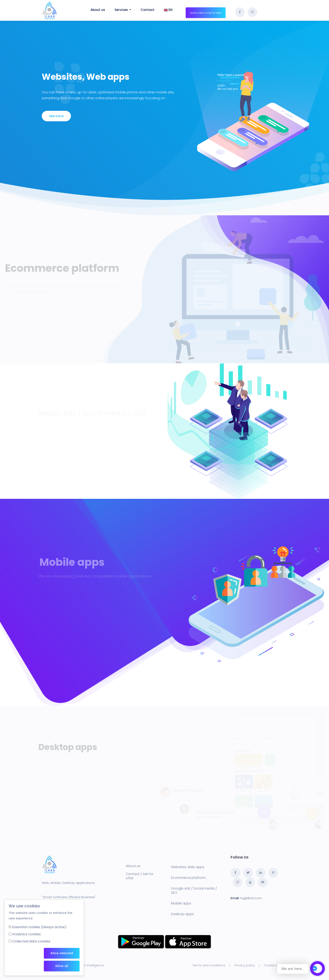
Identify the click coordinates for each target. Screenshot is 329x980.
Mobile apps (181, 903)
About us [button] (98, 10)
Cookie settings (276, 965)
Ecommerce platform (188, 878)
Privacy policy (245, 965)
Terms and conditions (209, 965)
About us (133, 866)
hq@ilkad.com (251, 898)
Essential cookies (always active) (39, 927)
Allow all (62, 966)
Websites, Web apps (188, 867)
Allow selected (62, 953)
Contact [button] (148, 10)
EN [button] (168, 10)
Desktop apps (182, 914)
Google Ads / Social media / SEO (194, 890)
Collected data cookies (31, 941)
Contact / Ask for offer (140, 876)
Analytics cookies (26, 934)
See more (56, 116)
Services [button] (123, 10)
